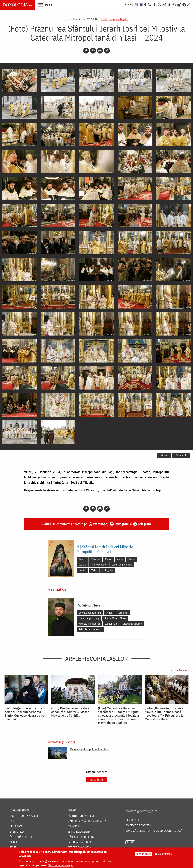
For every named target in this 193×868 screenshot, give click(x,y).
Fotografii (181, 455)
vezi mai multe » (180, 670)
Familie (14, 821)
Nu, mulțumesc (163, 854)
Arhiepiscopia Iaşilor (115, 19)
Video (164, 455)
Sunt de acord (143, 854)
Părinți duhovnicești (81, 816)
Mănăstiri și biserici (89, 624)
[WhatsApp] (174, 4)
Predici (82, 570)
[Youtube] (159, 4)
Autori (72, 811)
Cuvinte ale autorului (90, 613)
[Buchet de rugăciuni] (145, 4)
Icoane (83, 565)
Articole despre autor (90, 629)
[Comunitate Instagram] (179, 4)
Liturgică (16, 826)
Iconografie (111, 624)
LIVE (129, 5)
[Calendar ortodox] (136, 4)
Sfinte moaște (99, 565)
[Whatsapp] (93, 51)
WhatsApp (100, 524)
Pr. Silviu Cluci (88, 605)
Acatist (83, 559)
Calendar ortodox (79, 842)
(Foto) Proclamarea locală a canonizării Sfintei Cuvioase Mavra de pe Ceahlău (70, 712)
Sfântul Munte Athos (115, 618)
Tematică (73, 826)
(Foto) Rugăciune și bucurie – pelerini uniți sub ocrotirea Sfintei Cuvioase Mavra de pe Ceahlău (25, 714)
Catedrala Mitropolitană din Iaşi (89, 749)
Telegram (144, 524)
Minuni (131, 559)
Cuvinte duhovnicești (24, 816)
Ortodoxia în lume (132, 624)
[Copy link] (107, 51)
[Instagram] (164, 4)
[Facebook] (154, 4)
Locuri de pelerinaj (122, 565)
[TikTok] (169, 4)
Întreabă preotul (21, 837)
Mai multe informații (60, 865)
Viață (120, 559)
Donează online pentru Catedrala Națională (154, 831)
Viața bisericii (19, 811)
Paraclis (96, 559)
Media (14, 842)
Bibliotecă (17, 832)
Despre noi (132, 820)
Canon (109, 559)
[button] (45, 5)
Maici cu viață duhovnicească (87, 821)
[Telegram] (184, 4)
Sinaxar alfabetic (79, 832)
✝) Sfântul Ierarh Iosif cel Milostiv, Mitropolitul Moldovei (105, 549)
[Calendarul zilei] (141, 4)
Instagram (121, 524)
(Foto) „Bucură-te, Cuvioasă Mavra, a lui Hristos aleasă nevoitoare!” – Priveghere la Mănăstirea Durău (164, 714)
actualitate (96, 780)
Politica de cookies (138, 826)
